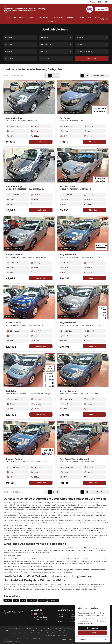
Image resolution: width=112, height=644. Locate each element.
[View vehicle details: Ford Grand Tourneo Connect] (83, 438)
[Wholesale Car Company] (5, 2)
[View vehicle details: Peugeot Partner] (29, 234)
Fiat (16, 600)
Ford (23, 600)
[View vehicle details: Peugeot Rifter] (29, 302)
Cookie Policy (8, 641)
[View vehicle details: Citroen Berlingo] (29, 97)
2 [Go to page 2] (54, 76)
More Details (41, 142)
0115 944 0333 (39, 614)
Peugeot (32, 600)
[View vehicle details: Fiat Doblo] (83, 97)
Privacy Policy (18, 641)
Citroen (8, 600)
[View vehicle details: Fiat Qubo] (29, 370)
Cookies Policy (89, 623)
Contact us (54, 510)
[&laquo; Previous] (46, 76)
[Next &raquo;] (58, 76)
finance (65, 572)
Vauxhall (42, 600)
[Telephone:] (98, 2)
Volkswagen (53, 600)
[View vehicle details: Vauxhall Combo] (83, 165)
